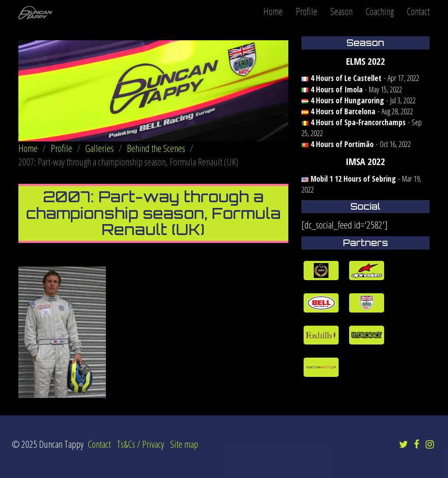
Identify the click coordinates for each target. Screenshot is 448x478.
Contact (418, 11)
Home (273, 11)
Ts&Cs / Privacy (140, 444)
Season (341, 11)
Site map (184, 444)
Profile (306, 11)
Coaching (380, 11)
